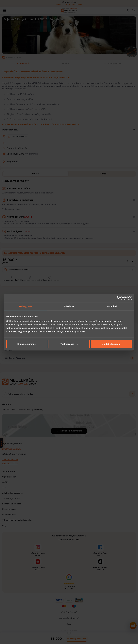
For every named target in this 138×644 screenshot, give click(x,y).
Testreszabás (69, 344)
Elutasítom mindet (27, 344)
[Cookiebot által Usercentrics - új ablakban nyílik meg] (119, 298)
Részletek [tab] (69, 306)
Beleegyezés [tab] (26, 306)
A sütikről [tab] (112, 306)
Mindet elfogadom (111, 344)
